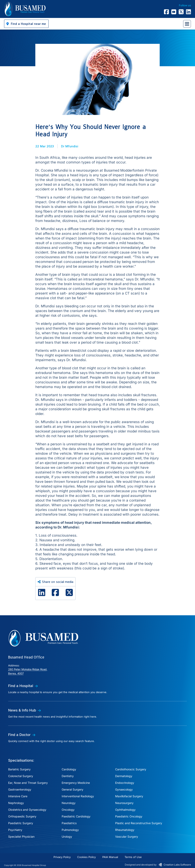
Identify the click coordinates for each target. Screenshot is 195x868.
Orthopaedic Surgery (22, 816)
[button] (26, 24)
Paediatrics (69, 823)
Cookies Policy (86, 857)
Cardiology (69, 769)
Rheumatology (125, 830)
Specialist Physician (21, 837)
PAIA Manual (110, 857)
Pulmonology (70, 830)
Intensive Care (18, 796)
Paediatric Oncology (129, 816)
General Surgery (72, 789)
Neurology (69, 803)
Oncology (68, 810)
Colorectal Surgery (21, 776)
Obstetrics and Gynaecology (27, 810)
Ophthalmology (125, 810)
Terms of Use (133, 857)
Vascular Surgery (127, 837)
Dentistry (68, 776)
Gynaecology (124, 789)
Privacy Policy (62, 857)
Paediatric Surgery (21, 823)
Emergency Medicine (76, 783)
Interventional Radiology (78, 796)
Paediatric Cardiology (76, 816)
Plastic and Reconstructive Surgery (139, 823)
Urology (67, 837)
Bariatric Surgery (19, 769)
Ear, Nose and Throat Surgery (28, 783)
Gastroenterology (20, 789)
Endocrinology (125, 783)
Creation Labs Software (177, 865)
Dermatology (124, 776)
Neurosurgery (124, 803)
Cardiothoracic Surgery (131, 769)
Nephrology (16, 803)
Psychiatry (15, 830)
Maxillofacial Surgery (129, 796)
